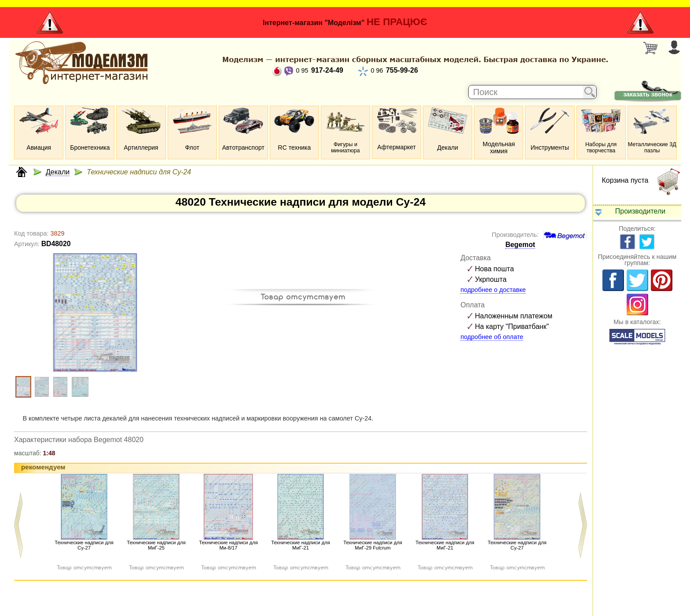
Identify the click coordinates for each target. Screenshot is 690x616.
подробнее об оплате (492, 337)
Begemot (520, 245)
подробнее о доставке (493, 290)
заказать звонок (648, 94)
